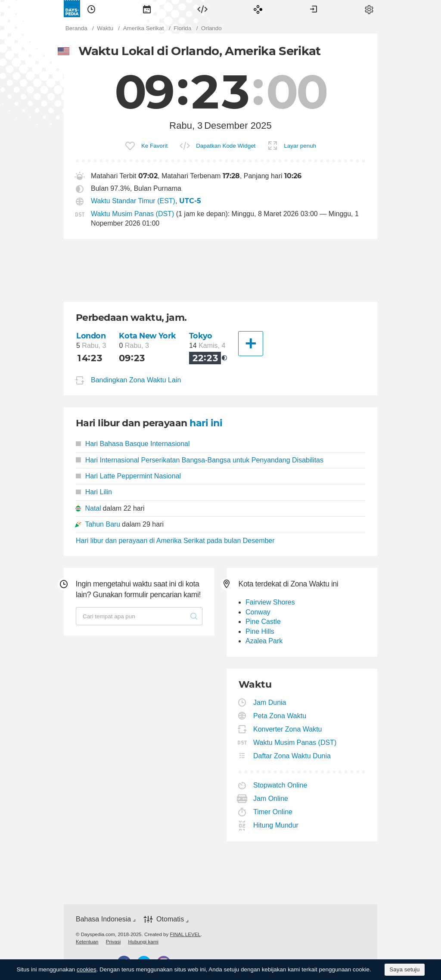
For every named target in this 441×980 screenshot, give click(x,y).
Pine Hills (260, 631)
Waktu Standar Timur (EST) (133, 201)
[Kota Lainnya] (251, 344)
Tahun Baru (102, 524)
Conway (258, 612)
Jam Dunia (270, 702)
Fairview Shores (270, 602)
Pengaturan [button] (369, 9)
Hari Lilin (94, 492)
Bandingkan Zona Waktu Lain (136, 380)
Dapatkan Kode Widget (226, 146)
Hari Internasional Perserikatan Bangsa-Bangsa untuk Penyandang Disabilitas (200, 460)
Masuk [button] (314, 9)
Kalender (147, 9)
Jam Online (271, 799)
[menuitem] (91, 9)
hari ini (206, 423)
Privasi (113, 942)
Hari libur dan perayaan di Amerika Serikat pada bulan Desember (175, 541)
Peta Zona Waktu (280, 716)
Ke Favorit (154, 146)
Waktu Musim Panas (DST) (132, 214)
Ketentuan (87, 942)
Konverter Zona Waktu (288, 729)
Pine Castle (263, 622)
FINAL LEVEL (185, 934)
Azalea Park (264, 641)
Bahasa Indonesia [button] (103, 919)
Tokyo (201, 336)
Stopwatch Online (280, 785)
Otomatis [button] (170, 920)
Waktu (91, 9)
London (91, 336)
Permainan (258, 9)
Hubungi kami (143, 942)
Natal (93, 508)
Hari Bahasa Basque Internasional (133, 444)
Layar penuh (300, 146)
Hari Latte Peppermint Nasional (128, 476)
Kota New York (148, 336)
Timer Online (273, 812)
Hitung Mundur (276, 825)
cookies (87, 969)
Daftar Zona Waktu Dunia (292, 756)
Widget (202, 9)
